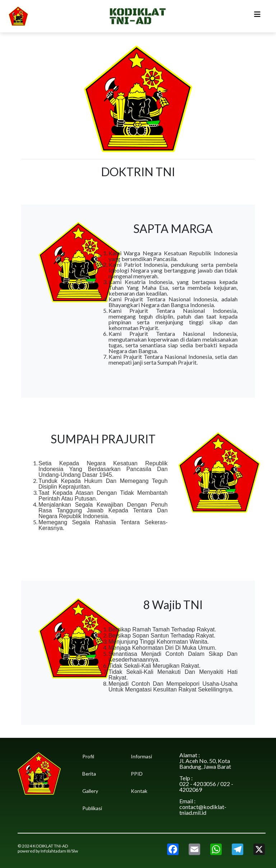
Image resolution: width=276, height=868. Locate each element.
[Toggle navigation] (257, 16)
